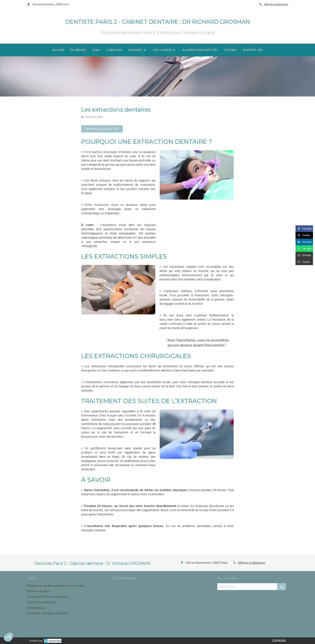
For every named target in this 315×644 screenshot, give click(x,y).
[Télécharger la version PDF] (102, 129)
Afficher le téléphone (276, 4)
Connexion (279, 640)
